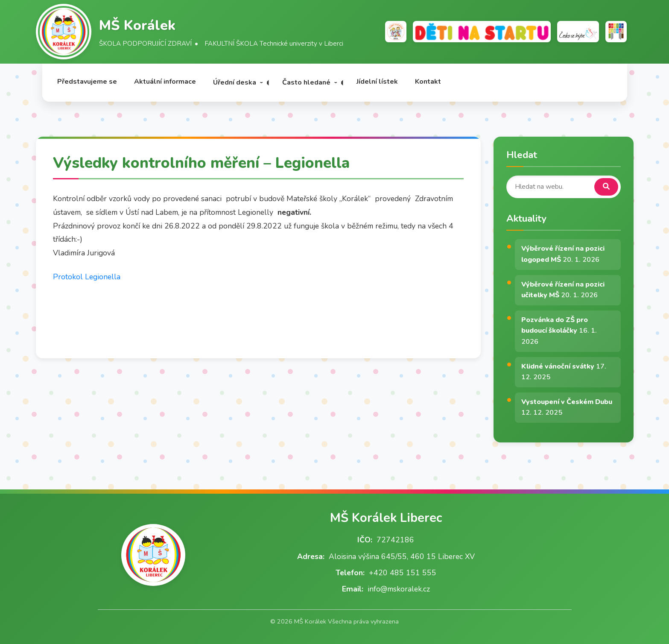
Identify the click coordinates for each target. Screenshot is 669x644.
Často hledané (306, 82)
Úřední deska (235, 82)
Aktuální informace (165, 82)
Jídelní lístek (377, 82)
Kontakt (428, 82)
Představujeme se (87, 82)
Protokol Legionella (87, 277)
